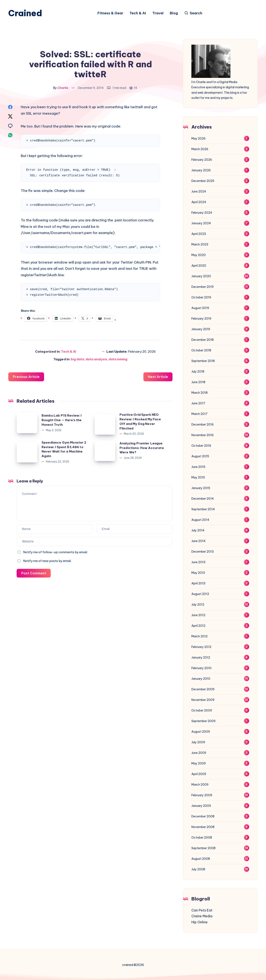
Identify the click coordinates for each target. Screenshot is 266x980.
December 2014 (203, 499)
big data (78, 359)
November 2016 (203, 435)
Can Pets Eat (202, 910)
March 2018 (199, 393)
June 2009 (199, 753)
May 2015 (198, 477)
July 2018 (198, 372)
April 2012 (198, 626)
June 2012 (198, 615)
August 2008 (201, 859)
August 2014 (200, 520)
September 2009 (203, 721)
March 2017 (199, 414)
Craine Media (202, 916)
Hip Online (199, 922)
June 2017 (198, 403)
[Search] (193, 13)
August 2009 (201, 732)
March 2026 (200, 149)
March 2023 (200, 244)
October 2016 (201, 446)
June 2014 (198, 541)
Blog (174, 13)
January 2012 (201, 657)
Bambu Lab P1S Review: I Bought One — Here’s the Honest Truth (62, 420)
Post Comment (34, 573)
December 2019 (203, 287)
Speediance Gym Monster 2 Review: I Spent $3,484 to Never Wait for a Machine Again (64, 449)
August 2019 (200, 308)
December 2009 (203, 689)
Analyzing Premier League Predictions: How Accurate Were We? (142, 448)
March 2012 (199, 636)
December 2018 (203, 340)
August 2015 (200, 456)
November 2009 (203, 700)
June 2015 (198, 467)
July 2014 (198, 530)
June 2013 (198, 562)
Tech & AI (138, 13)
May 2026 (198, 139)
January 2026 (201, 170)
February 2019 (201, 319)
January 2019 (201, 329)
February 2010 (201, 668)
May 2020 (199, 255)
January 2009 (201, 806)
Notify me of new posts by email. (47, 561)
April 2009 (199, 774)
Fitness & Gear (110, 13)
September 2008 (203, 848)
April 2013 (198, 583)
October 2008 (202, 838)
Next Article (158, 377)
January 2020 (201, 276)
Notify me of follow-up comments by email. (55, 552)
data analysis (96, 359)
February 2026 (202, 160)
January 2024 (201, 223)
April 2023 (199, 234)
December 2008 (203, 816)
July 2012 (198, 605)
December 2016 (203, 424)
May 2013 (198, 573)
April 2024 (199, 202)
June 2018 (198, 382)
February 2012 (201, 647)
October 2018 (201, 350)
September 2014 (203, 509)
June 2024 (199, 191)
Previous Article (26, 377)
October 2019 (201, 297)
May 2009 (199, 763)
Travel (158, 13)
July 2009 (198, 742)
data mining (118, 359)
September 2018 (203, 361)
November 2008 (203, 827)
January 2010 (201, 679)
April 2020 (199, 266)
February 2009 (202, 795)
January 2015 (201, 488)
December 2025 (203, 181)
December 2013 (203, 552)
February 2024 (202, 213)
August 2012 (200, 594)
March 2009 (200, 785)
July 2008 (198, 869)
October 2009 (202, 710)
